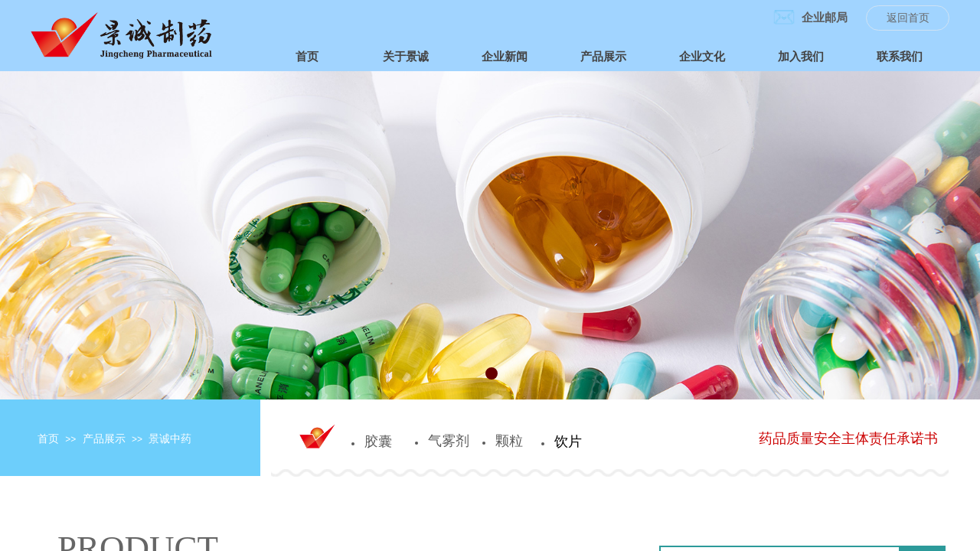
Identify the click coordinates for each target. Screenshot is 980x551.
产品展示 (104, 439)
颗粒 (509, 441)
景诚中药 (170, 439)
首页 (48, 439)
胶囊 (378, 442)
